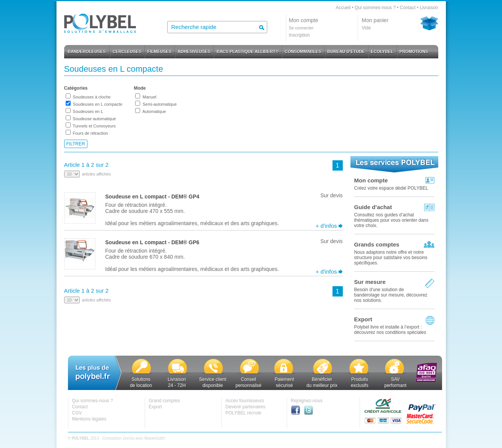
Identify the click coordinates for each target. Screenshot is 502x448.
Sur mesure (370, 282)
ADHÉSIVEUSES (194, 52)
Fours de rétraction (90, 133)
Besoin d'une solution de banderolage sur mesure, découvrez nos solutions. (391, 295)
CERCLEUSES (127, 52)
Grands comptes (377, 244)
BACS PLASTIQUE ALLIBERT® (247, 52)
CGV (77, 413)
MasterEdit (153, 438)
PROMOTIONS (414, 52)
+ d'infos (326, 226)
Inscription (299, 35)
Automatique (154, 111)
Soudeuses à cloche (92, 97)
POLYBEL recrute (244, 413)
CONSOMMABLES (303, 52)
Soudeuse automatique (94, 119)
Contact (408, 8)
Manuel (149, 97)
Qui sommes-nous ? (375, 8)
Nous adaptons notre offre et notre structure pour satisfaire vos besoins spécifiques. (391, 258)
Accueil (343, 8)
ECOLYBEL (382, 52)
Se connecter (301, 28)
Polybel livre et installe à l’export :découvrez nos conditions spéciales (390, 330)
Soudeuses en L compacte (98, 104)
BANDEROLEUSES (87, 52)
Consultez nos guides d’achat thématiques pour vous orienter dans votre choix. (391, 220)
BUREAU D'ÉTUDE (346, 52)
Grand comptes (165, 401)
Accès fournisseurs (245, 401)
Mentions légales (89, 419)
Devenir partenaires (246, 407)
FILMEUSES (159, 52)
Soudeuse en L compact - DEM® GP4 (153, 197)
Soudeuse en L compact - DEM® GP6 (153, 242)
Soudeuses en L (88, 111)
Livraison (429, 8)
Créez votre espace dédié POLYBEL (391, 188)
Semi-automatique (159, 104)
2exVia (128, 438)
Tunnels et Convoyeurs (94, 126)
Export (363, 319)
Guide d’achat (373, 207)
